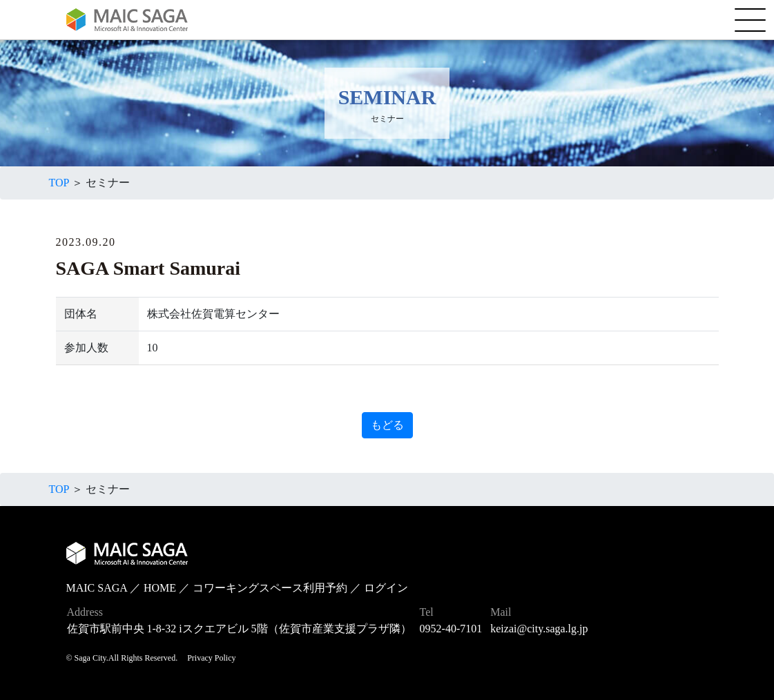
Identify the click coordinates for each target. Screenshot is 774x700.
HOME (160, 588)
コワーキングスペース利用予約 (270, 588)
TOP (59, 183)
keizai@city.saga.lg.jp (539, 629)
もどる (387, 425)
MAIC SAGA (97, 588)
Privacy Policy (211, 658)
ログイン (386, 588)
